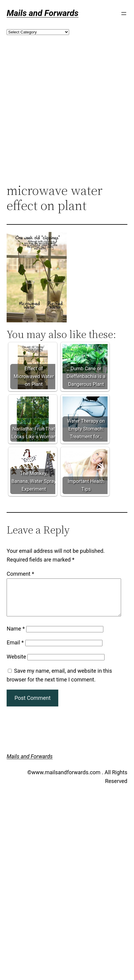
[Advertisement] (56, 119)
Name (16, 636)
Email (15, 650)
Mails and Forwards (43, 13)
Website (16, 664)
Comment (20, 574)
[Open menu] (124, 14)
